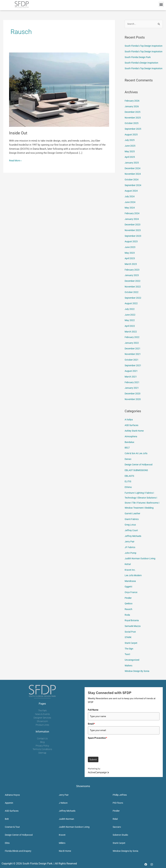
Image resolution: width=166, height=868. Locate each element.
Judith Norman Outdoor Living (141, 561)
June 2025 (130, 159)
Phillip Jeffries (120, 794)
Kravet (62, 834)
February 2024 (132, 224)
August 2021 (131, 378)
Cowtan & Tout (12, 826)
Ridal (115, 818)
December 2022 (133, 290)
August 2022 (131, 312)
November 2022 (133, 296)
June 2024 (130, 214)
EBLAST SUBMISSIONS (137, 475)
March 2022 (131, 340)
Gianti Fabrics (132, 523)
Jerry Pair (130, 544)
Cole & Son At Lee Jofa (137, 459)
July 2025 (130, 153)
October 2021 (132, 367)
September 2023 (133, 246)
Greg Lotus (131, 528)
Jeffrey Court (132, 533)
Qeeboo (129, 605)
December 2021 (133, 356)
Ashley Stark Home (135, 437)
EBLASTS (130, 480)
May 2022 (130, 329)
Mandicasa (131, 583)
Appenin (9, 802)
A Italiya (129, 426)
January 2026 (132, 120)
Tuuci (128, 654)
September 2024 (133, 197)
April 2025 (130, 170)
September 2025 (133, 142)
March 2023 (131, 274)
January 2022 (132, 351)
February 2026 (132, 115)
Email (91, 723)
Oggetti (129, 588)
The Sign (129, 649)
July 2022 (130, 318)
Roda (127, 616)
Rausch (129, 610)
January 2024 (132, 230)
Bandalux (130, 448)
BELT (127, 453)
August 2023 (131, 252)
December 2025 (133, 126)
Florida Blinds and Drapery (18, 850)
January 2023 (132, 285)
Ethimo (129, 492)
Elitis (7, 842)
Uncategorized (132, 660)
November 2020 (133, 405)
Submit (93, 759)
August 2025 (131, 148)
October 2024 (132, 192)
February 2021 (132, 389)
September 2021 (133, 373)
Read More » (16, 160)
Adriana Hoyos (12, 794)
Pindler (128, 599)
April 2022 (130, 334)
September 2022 (133, 307)
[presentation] (113, 746)
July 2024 (130, 208)
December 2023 (133, 235)
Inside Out (18, 133)
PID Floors (118, 802)
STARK (128, 638)
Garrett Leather (133, 517)
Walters (129, 665)
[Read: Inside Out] (59, 90)
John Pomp (131, 555)
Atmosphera (131, 442)
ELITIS (128, 486)
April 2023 (130, 268)
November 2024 (133, 186)
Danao (128, 464)
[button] (161, 4)
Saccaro (117, 826)
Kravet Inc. (130, 572)
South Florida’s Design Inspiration (143, 72)
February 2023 (132, 279)
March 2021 (131, 383)
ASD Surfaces (132, 431)
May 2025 (130, 164)
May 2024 (130, 219)
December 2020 (133, 400)
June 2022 (130, 323)
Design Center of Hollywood (140, 470)
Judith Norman (66, 818)
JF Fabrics (130, 550)
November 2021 (133, 362)
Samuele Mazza (133, 627)
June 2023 (130, 257)
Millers (62, 842)
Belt (7, 818)
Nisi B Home (65, 850)
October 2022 (132, 301)
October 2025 (132, 137)
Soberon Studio (120, 834)
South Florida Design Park (139, 67)
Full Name (93, 709)
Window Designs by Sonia (125, 850)
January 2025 (132, 175)
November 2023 (133, 241)
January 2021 (132, 395)
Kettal (128, 566)
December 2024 (133, 181)
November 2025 (133, 131)
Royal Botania (132, 621)
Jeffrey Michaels (134, 539)
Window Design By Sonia (138, 671)
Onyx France (131, 594)
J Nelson (63, 802)
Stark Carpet (131, 643)
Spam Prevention (98, 737)
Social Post (131, 632)
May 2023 (130, 263)
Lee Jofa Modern (134, 577)
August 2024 (131, 202)
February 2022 (132, 345)
